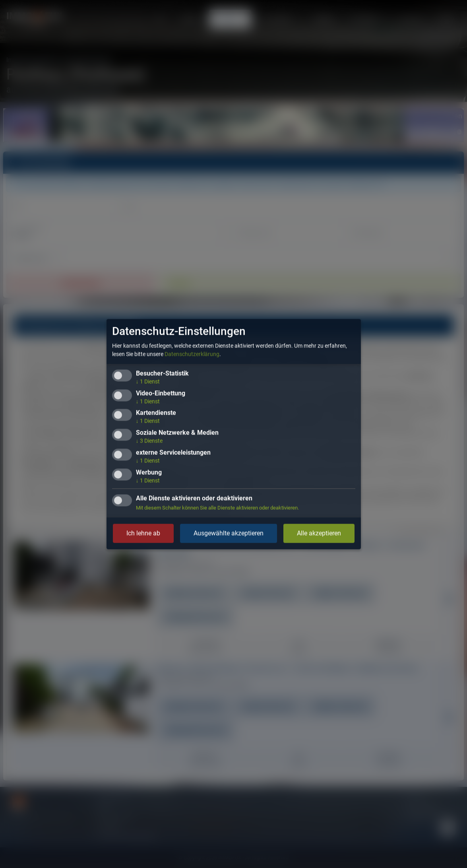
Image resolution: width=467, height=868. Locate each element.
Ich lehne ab (143, 533)
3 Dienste (149, 441)
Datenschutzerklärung (192, 354)
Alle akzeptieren (319, 533)
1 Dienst (148, 381)
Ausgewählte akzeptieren (229, 533)
